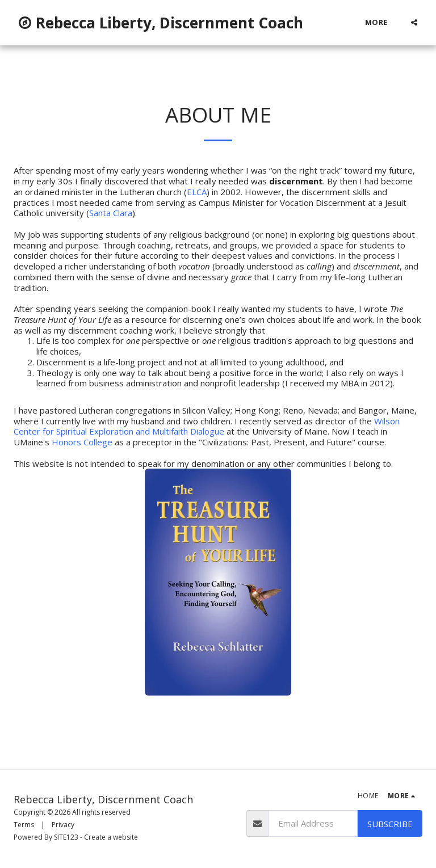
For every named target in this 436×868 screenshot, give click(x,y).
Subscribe (390, 824)
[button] (414, 22)
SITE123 (66, 837)
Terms (24, 825)
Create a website (111, 837)
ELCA (197, 192)
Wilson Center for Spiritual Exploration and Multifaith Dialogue (207, 426)
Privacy (63, 825)
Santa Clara (111, 213)
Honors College (82, 442)
